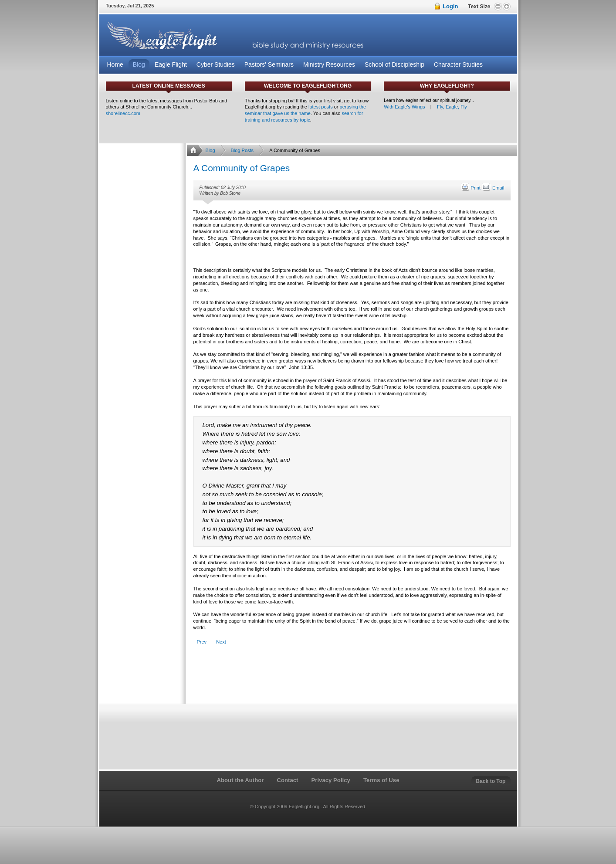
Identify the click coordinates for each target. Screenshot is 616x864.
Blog (210, 150)
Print (471, 188)
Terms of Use (381, 780)
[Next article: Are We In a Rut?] (221, 642)
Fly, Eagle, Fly (452, 107)
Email (493, 188)
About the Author (240, 780)
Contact (287, 780)
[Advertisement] (352, 679)
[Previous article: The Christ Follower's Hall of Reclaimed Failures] (202, 642)
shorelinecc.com (123, 113)
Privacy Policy (330, 780)
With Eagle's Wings (404, 107)
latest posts (321, 107)
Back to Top (491, 781)
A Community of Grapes (242, 168)
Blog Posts (242, 150)
